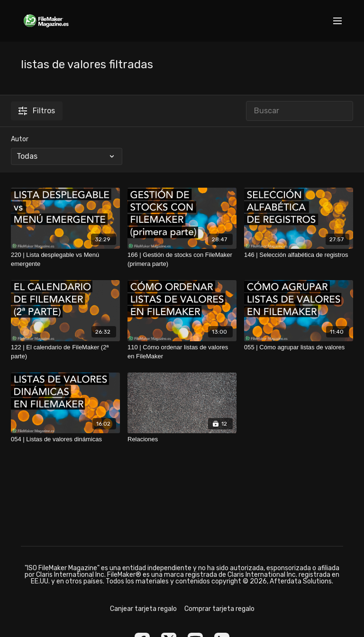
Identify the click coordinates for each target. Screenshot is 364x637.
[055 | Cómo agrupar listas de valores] (299, 347)
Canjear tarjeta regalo (143, 609)
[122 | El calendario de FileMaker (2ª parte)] (65, 352)
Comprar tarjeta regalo (219, 609)
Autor (20, 139)
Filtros (37, 111)
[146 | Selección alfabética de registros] (299, 255)
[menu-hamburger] (337, 21)
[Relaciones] (182, 439)
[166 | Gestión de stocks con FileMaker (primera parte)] (182, 259)
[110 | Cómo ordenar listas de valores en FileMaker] (182, 352)
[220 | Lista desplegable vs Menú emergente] (65, 259)
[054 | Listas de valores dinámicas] (65, 439)
